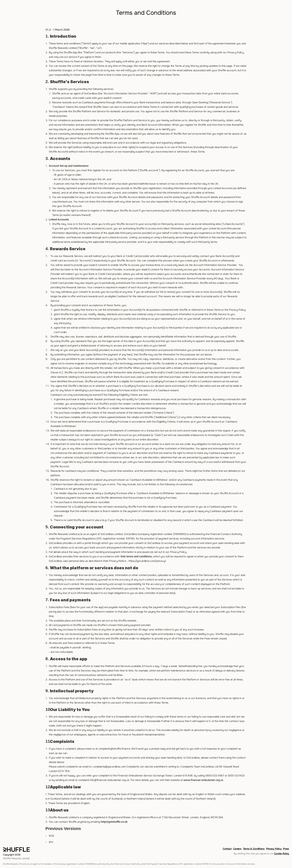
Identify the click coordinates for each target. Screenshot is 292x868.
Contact (227, 849)
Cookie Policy (282, 854)
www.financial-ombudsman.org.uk (203, 780)
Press (286, 849)
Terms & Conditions (254, 849)
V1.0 (51, 836)
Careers (237, 849)
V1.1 (51, 842)
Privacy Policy (274, 849)
